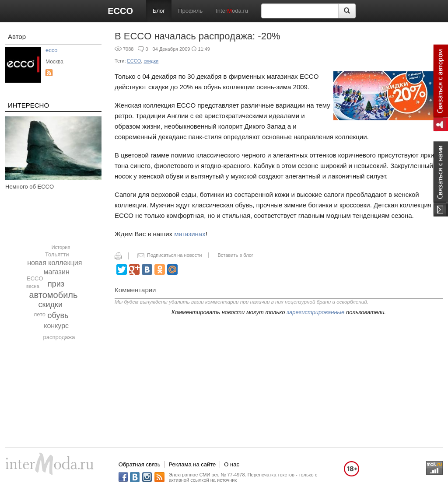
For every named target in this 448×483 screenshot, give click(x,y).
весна (33, 286)
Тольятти (57, 254)
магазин (57, 272)
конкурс (56, 326)
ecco (51, 50)
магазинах (190, 234)
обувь (58, 315)
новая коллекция (54, 263)
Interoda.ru (232, 11)
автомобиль (54, 295)
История (61, 247)
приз (56, 284)
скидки (51, 304)
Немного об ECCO (30, 187)
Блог (159, 11)
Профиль (190, 11)
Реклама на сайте (192, 464)
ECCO (120, 11)
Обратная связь (140, 464)
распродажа (59, 337)
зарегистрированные (315, 312)
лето (40, 314)
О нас (232, 464)
